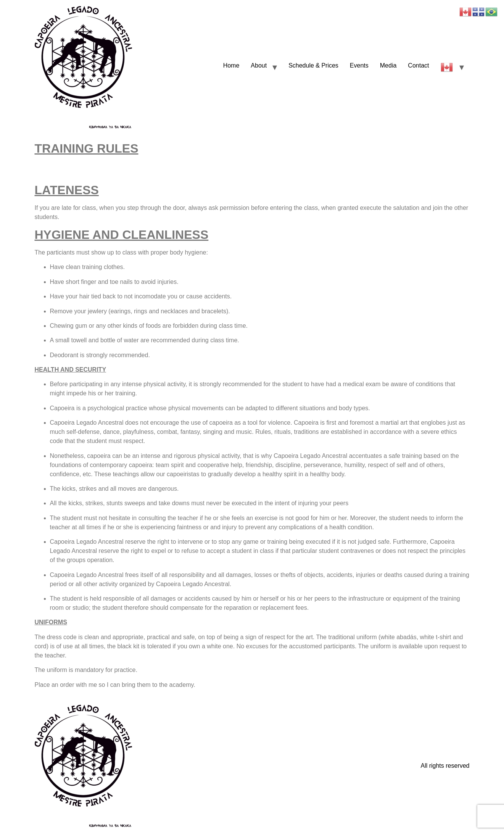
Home (231, 65)
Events (359, 65)
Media (388, 65)
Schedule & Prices (313, 65)
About (259, 65)
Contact (418, 65)
